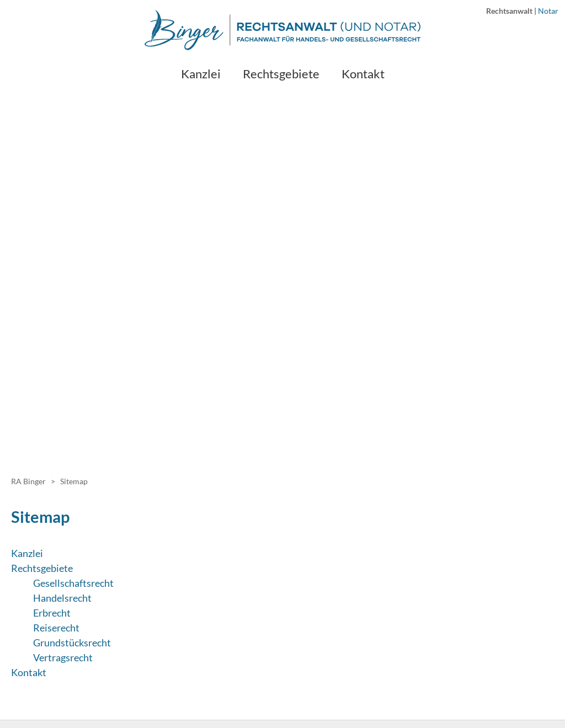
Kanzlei (27, 553)
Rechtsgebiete (42, 568)
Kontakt (29, 672)
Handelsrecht (62, 598)
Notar (548, 11)
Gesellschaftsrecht (73, 583)
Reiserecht (56, 628)
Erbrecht (52, 613)
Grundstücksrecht (72, 643)
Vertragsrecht (63, 657)
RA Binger (28, 481)
